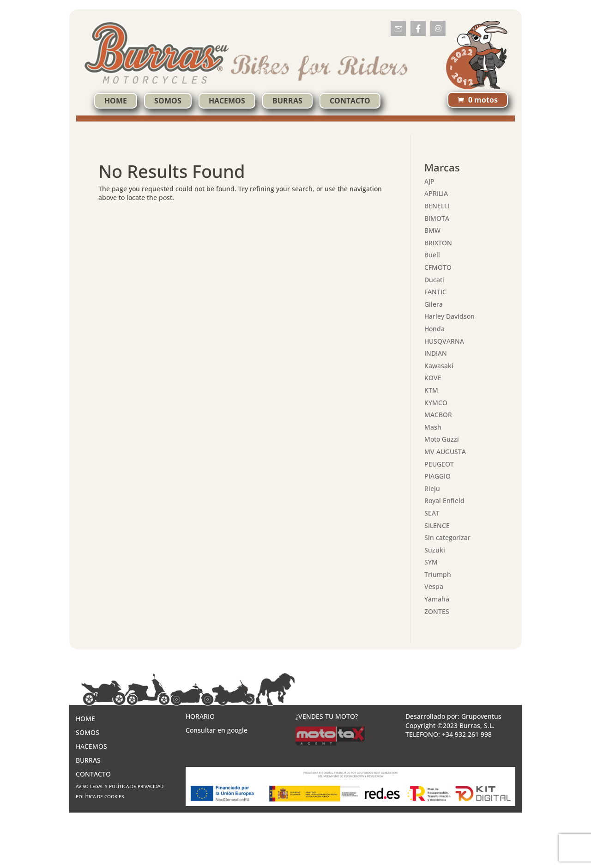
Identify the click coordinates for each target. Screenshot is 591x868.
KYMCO (436, 403)
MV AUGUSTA (445, 452)
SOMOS (168, 101)
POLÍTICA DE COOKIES (100, 796)
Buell (432, 255)
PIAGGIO (437, 476)
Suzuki (435, 550)
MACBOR (438, 415)
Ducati (434, 280)
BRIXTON (438, 243)
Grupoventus (481, 716)
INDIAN (436, 353)
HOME (116, 101)
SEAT (432, 513)
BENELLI (437, 206)
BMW (432, 230)
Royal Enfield (444, 501)
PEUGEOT (439, 464)
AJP (429, 181)
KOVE (433, 378)
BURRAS (287, 101)
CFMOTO (438, 267)
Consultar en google (217, 730)
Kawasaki (439, 366)
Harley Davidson (449, 316)
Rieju (432, 489)
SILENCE (437, 525)
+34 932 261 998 (467, 734)
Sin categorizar (447, 537)
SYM (431, 562)
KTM (431, 390)
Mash (433, 427)
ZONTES (437, 611)
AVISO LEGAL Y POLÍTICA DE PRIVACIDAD (120, 786)
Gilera (434, 304)
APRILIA (436, 193)
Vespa (434, 586)
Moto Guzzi (442, 439)
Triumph (438, 574)
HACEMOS (227, 101)
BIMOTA (437, 218)
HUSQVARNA (444, 341)
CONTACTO (350, 101)
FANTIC (435, 292)
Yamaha (437, 599)
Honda (434, 329)
